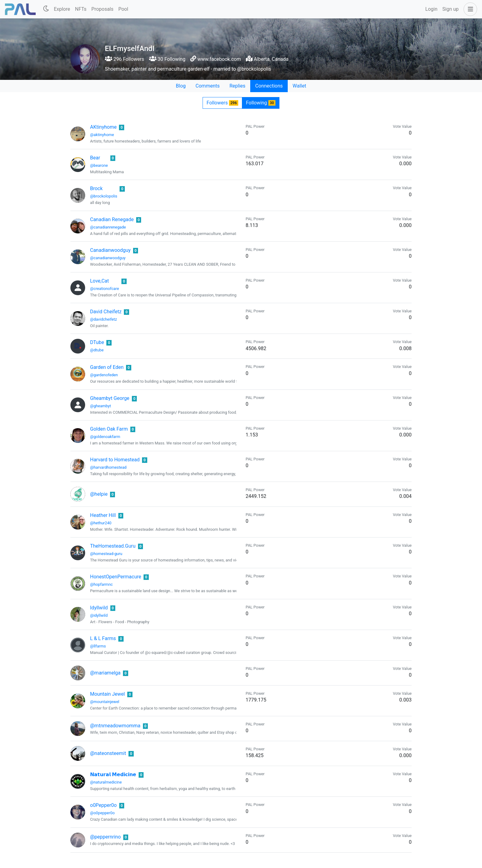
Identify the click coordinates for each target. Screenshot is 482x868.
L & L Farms (103, 638)
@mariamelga (105, 673)
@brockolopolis (104, 196)
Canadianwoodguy (110, 250)
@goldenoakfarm (105, 437)
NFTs (81, 9)
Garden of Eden (107, 367)
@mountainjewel (105, 702)
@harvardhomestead (108, 467)
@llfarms (98, 646)
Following (261, 103)
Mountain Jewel (107, 694)
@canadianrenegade (108, 227)
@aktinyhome (102, 135)
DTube (97, 342)
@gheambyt (101, 406)
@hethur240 (101, 523)
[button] (469, 9)
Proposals (102, 9)
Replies (237, 86)
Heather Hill (103, 515)
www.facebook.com (219, 59)
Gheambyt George (110, 398)
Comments (207, 86)
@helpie (99, 494)
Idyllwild (99, 608)
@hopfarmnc (101, 584)
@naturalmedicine (106, 782)
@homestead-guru (106, 554)
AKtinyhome (103, 127)
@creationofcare (105, 289)
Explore (62, 9)
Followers (222, 103)
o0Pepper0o (103, 805)
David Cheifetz (106, 312)
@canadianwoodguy (108, 258)
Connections (269, 86)
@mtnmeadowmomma (115, 726)
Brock (96, 188)
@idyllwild (99, 615)
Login (431, 9)
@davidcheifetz (103, 319)
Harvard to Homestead (115, 460)
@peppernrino (105, 837)
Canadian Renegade (112, 219)
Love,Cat (99, 281)
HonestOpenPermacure (116, 577)
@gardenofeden (104, 375)
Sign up (450, 9)
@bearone (99, 165)
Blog (181, 86)
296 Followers (124, 59)
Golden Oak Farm (109, 429)
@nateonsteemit (108, 753)
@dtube (97, 350)
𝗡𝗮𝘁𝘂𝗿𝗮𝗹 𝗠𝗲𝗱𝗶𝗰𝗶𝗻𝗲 (113, 774)
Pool (123, 9)
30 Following (167, 59)
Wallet (299, 86)
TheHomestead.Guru (113, 546)
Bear (95, 158)
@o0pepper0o (102, 813)
